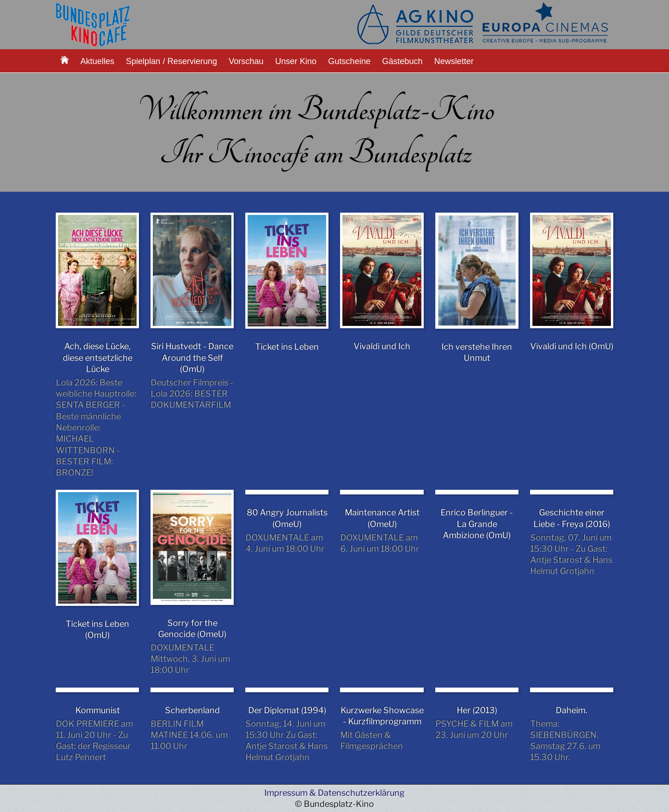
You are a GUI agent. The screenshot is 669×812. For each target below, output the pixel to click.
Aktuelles (97, 61)
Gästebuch (402, 61)
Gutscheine (349, 61)
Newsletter (454, 61)
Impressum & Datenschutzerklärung (334, 793)
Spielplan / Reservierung (171, 61)
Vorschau (246, 61)
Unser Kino (296, 61)
